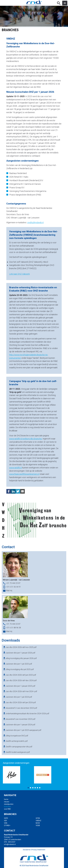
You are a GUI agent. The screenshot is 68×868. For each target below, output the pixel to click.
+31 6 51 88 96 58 (13, 628)
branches (7, 807)
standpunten (9, 804)
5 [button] (37, 788)
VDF (5, 821)
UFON (38, 818)
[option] (18, 775)
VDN (6, 823)
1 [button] (28, 788)
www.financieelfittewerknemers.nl (24, 474)
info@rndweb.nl (10, 844)
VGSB (38, 825)
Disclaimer (27, 850)
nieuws (7, 802)
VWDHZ (38, 821)
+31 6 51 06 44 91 (13, 587)
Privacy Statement (38, 850)
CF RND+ (7, 825)
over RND (7, 809)
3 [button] (33, 788)
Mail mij (9, 591)
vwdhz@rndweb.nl (35, 222)
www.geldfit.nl (16, 468)
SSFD (6, 818)
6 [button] (40, 788)
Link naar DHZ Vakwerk (19, 274)
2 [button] (31, 788)
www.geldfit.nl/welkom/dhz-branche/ (26, 439)
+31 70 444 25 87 (13, 583)
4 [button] (35, 788)
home (6, 799)
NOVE (38, 823)
